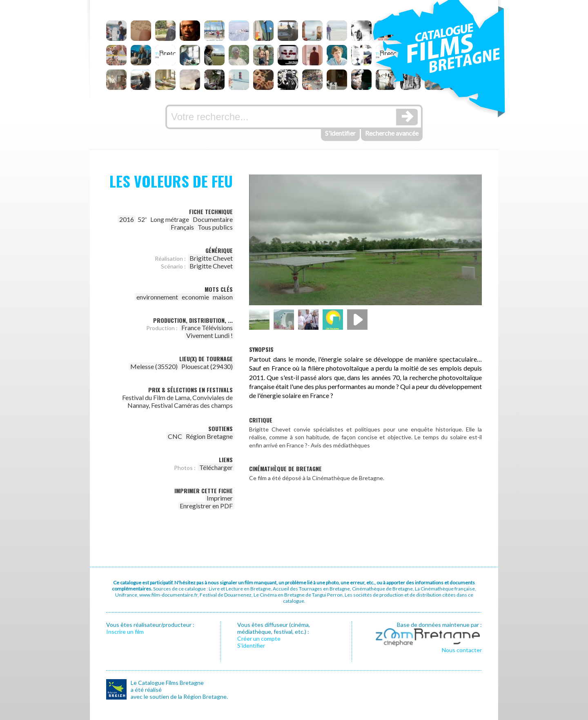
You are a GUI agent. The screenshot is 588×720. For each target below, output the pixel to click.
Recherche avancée (392, 133)
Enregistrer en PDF (206, 506)
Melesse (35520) (154, 366)
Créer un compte (259, 638)
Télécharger (216, 467)
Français (182, 227)
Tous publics (215, 227)
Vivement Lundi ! (209, 335)
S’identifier (251, 645)
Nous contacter (462, 650)
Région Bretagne (209, 436)
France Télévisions (207, 328)
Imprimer (220, 498)
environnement (157, 297)
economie (195, 297)
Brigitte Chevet (211, 258)
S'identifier (340, 133)
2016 (127, 219)
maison (223, 297)
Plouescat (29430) (207, 366)
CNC (175, 436)
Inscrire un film (125, 632)
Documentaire (213, 219)
